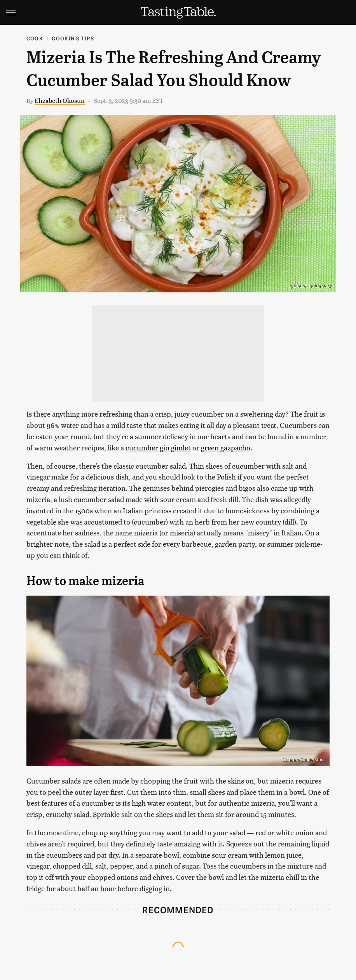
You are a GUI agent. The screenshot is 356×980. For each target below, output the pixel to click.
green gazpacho (226, 447)
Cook (35, 38)
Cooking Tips (73, 38)
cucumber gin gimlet (158, 447)
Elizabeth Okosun (60, 100)
